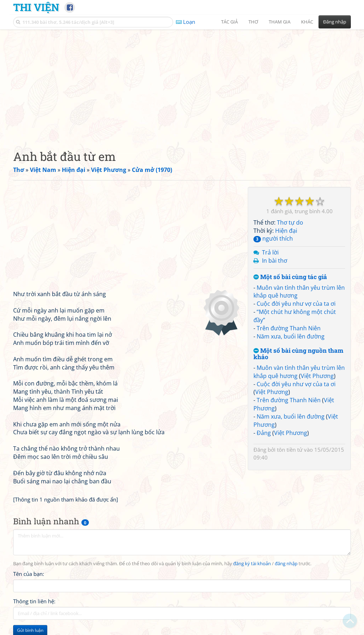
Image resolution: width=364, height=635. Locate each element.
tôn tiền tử (290, 450)
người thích (273, 238)
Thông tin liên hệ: (34, 601)
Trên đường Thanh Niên (289, 328)
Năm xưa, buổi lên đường (291, 336)
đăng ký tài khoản (252, 564)
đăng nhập (286, 564)
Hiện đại (286, 231)
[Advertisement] (182, 84)
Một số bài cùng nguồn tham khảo (298, 354)
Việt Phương (317, 376)
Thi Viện (36, 7)
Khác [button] (307, 22)
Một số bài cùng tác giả (290, 277)
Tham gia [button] (280, 22)
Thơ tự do (290, 222)
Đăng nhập (335, 22)
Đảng (264, 433)
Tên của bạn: (29, 574)
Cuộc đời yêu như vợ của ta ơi (296, 304)
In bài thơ (275, 261)
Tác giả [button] (229, 22)
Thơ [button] (253, 22)
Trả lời (270, 252)
